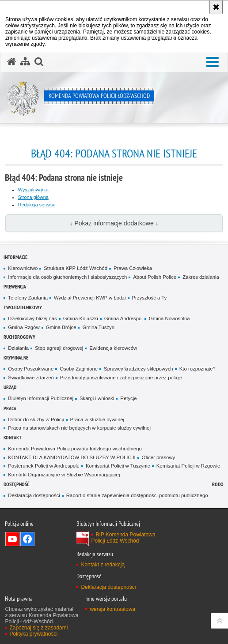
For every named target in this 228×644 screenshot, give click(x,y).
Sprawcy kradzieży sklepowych (139, 369)
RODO (218, 484)
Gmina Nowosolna (169, 318)
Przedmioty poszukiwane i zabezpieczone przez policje (121, 378)
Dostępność (16, 484)
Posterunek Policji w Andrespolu (44, 466)
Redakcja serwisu (37, 205)
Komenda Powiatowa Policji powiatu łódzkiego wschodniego (75, 449)
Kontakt (13, 437)
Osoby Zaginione (79, 369)
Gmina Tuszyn (98, 327)
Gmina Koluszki (81, 318)
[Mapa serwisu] (25, 62)
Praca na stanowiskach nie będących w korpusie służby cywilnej (79, 428)
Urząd (10, 387)
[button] (213, 62)
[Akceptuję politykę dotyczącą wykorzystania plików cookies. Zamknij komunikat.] (216, 7)
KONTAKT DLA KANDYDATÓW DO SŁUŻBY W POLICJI (72, 457)
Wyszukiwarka (33, 190)
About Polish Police (155, 277)
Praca (10, 408)
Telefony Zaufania (28, 298)
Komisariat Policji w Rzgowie (188, 466)
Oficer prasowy (159, 457)
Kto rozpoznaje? (198, 369)
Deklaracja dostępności (34, 495)
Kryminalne (16, 358)
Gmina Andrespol (123, 318)
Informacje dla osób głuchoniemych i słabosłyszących (67, 277)
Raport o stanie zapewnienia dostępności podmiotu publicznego (137, 495)
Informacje (15, 257)
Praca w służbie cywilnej (97, 419)
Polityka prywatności (33, 634)
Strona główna (33, 197)
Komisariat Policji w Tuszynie (118, 466)
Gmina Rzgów (24, 327)
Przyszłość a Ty (150, 298)
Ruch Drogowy (19, 337)
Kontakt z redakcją (103, 565)
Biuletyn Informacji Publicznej (41, 398)
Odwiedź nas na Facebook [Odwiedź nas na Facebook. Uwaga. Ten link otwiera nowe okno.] (27, 539)
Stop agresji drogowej (59, 348)
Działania (18, 348)
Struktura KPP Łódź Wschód (76, 268)
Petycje (128, 398)
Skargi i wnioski (97, 398)
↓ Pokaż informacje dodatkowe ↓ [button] (114, 223)
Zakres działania (201, 277)
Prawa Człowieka (133, 268)
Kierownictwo (23, 268)
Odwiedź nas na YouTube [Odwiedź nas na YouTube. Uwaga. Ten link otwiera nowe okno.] (12, 539)
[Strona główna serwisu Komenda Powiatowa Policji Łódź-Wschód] (11, 62)
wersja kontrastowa (112, 609)
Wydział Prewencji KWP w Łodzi (90, 298)
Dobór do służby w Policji (36, 419)
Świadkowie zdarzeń (31, 378)
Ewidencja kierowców (113, 348)
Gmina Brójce (61, 327)
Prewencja (15, 286)
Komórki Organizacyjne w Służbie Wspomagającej (64, 475)
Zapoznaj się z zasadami (38, 628)
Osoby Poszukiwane (31, 369)
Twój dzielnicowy (23, 307)
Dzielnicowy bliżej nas (32, 318)
